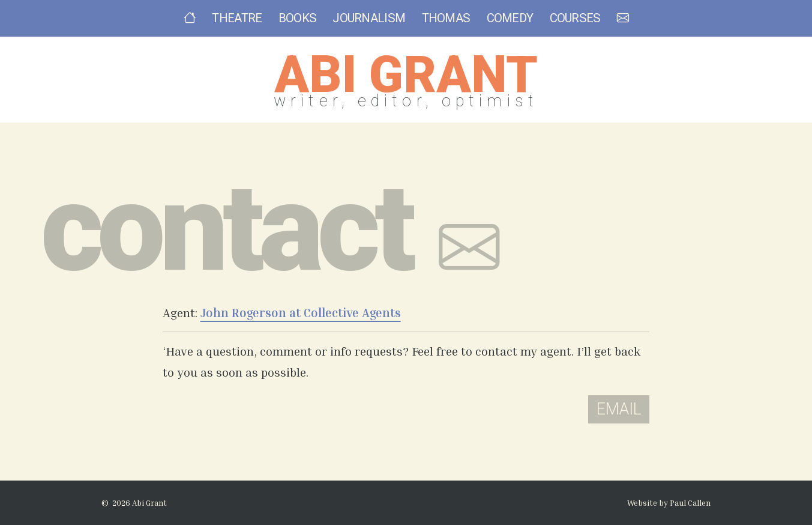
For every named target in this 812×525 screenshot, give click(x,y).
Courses (575, 18)
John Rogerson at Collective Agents (301, 313)
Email (619, 409)
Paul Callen (690, 503)
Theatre (237, 18)
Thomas (446, 18)
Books (298, 18)
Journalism (369, 18)
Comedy (510, 18)
